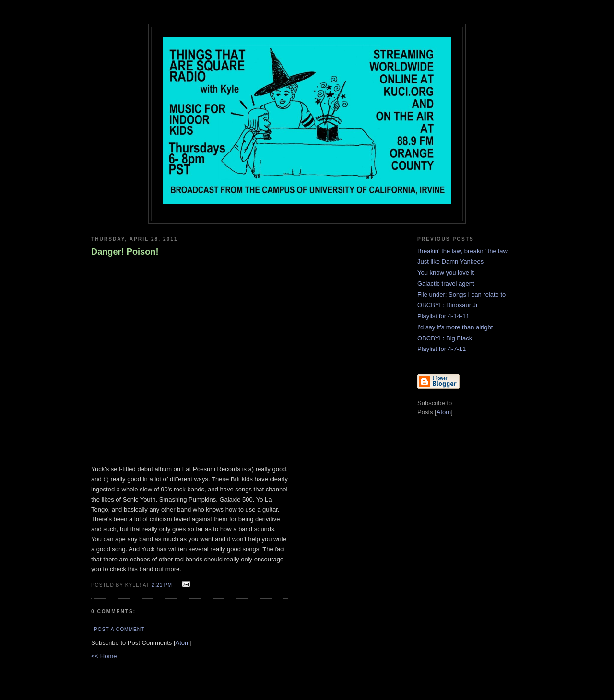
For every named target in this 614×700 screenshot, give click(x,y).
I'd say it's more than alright (455, 327)
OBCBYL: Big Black (445, 338)
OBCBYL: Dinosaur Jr (448, 305)
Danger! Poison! (125, 252)
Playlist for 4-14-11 (443, 316)
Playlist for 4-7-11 (442, 349)
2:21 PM (163, 585)
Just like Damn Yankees (450, 262)
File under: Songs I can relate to (461, 295)
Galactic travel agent (446, 284)
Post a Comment (119, 629)
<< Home (104, 656)
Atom (183, 643)
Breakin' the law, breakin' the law (462, 251)
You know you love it (446, 273)
